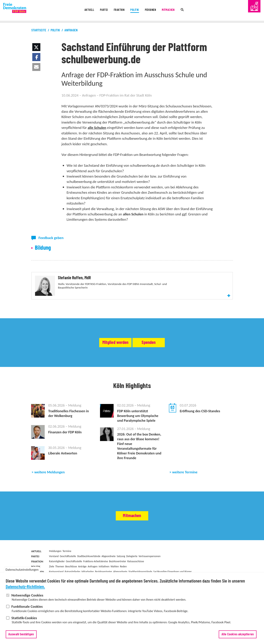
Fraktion (116, 11)
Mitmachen (177, 11)
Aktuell (78, 11)
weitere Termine (185, 496)
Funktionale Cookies (27, 608)
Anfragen (71, 30)
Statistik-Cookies (24, 619)
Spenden (161, 356)
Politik (135, 11)
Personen (155, 11)
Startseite (39, 30)
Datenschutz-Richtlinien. (25, 588)
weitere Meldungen (50, 496)
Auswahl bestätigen (21, 636)
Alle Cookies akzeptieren (238, 636)
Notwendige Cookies (27, 596)
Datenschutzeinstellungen (22, 571)
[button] (36, 47)
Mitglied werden (104, 356)
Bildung (43, 248)
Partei (97, 11)
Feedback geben (51, 238)
